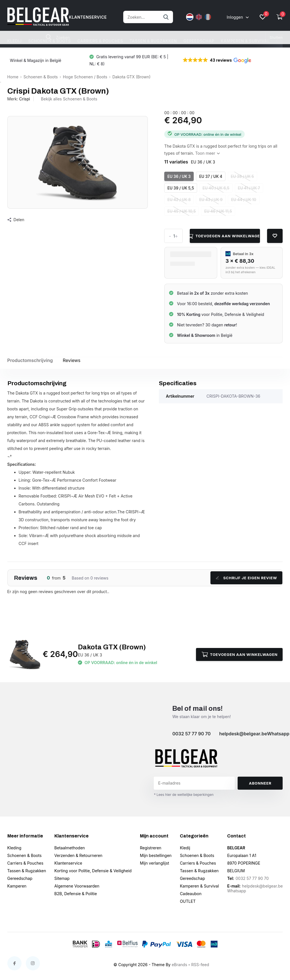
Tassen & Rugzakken (153, 41)
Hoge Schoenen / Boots (85, 77)
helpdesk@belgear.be (243, 734)
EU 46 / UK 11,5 (218, 211)
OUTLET (188, 901)
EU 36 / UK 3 (179, 176)
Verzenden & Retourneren (78, 855)
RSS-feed (200, 965)
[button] (221, 60)
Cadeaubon (191, 894)
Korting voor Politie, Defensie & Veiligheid (93, 871)
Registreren (151, 848)
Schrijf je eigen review (246, 578)
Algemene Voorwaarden (77, 886)
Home (13, 77)
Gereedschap (199, 41)
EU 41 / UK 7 (249, 188)
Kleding (14, 848)
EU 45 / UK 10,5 (182, 211)
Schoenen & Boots (49, 41)
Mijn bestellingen (156, 855)
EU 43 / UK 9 (211, 200)
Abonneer (260, 783)
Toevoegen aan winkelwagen (225, 236)
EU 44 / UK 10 (244, 200)
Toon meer (207, 153)
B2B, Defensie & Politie (76, 894)
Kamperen (17, 886)
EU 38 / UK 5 (242, 176)
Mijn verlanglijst (154, 863)
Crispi (25, 99)
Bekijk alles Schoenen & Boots (69, 99)
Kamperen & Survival (245, 41)
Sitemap (62, 878)
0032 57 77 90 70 (191, 734)
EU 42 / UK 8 (179, 200)
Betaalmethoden (70, 848)
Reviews (72, 360)
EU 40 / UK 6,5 (216, 188)
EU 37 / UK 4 (211, 176)
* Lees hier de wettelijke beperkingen (184, 795)
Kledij (15, 41)
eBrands (179, 965)
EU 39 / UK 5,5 (181, 188)
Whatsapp (278, 734)
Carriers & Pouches (100, 41)
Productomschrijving (30, 360)
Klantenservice (68, 863)
